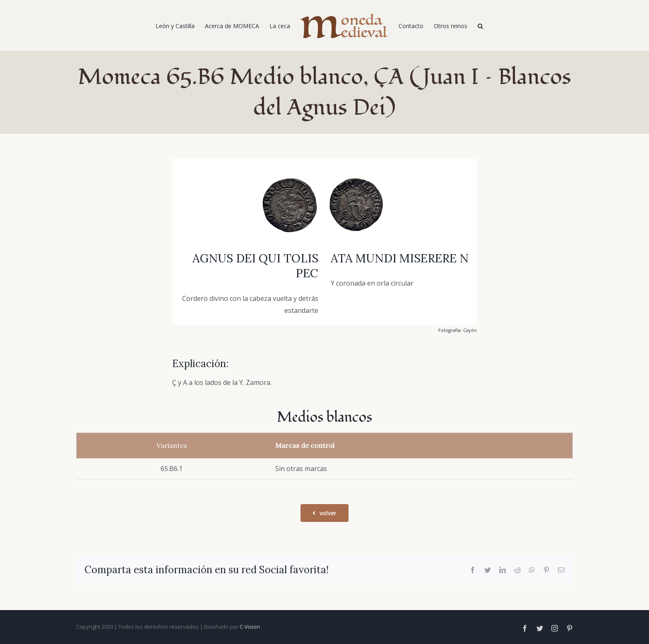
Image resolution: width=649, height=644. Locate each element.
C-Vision (250, 627)
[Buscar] (480, 26)
